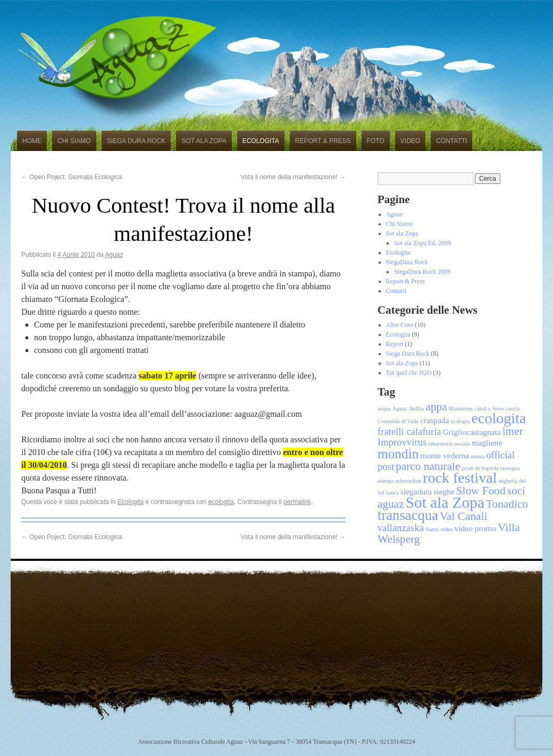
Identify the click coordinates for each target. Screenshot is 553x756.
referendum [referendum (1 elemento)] (408, 481)
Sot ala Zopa (204, 141)
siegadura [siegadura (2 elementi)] (416, 492)
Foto (376, 141)
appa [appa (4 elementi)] (436, 407)
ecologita (221, 502)
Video (410, 141)
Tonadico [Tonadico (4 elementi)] (507, 504)
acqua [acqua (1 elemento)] (384, 409)
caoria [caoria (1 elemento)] (513, 409)
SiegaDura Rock (407, 262)
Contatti (451, 141)
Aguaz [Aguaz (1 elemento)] (400, 409)
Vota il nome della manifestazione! (293, 177)
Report (395, 344)
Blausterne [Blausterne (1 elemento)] (461, 409)
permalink (297, 502)
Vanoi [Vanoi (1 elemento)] (432, 529)
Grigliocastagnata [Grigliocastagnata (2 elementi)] (472, 432)
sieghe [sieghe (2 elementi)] (444, 492)
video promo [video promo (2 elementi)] (476, 528)
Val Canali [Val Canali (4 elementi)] (463, 516)
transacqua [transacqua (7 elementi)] (408, 515)
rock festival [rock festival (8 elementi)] (460, 478)
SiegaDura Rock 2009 (422, 272)
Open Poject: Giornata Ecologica (72, 177)
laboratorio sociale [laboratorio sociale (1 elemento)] (449, 444)
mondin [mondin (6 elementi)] (398, 453)
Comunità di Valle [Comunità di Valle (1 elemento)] (398, 421)
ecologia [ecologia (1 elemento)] (460, 421)
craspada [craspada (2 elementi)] (434, 420)
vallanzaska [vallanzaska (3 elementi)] (401, 528)
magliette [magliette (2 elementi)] (487, 443)
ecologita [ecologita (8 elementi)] (499, 418)
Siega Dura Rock (136, 141)
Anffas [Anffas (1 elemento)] (417, 409)
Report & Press (323, 141)
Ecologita (261, 141)
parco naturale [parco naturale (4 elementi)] (428, 466)
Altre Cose (400, 325)
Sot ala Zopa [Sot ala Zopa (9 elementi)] (445, 502)
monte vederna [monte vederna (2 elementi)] (444, 455)
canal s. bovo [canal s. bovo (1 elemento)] (489, 409)
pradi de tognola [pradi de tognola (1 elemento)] (480, 468)
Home (32, 141)
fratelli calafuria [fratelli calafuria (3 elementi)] (409, 431)
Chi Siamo (74, 141)
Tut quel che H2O (409, 373)
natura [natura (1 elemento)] (478, 456)
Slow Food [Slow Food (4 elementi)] (481, 491)
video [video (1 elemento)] (447, 529)
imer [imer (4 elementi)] (513, 431)
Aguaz (114, 255)
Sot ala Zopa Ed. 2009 (422, 243)
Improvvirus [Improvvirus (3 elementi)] (402, 442)
